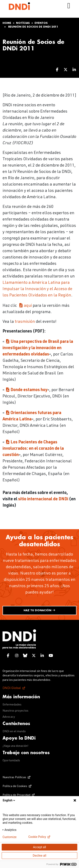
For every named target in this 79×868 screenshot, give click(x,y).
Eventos (41, 23)
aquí (28, 306)
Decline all (40, 856)
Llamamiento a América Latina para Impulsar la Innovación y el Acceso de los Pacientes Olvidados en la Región (37, 289)
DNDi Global (12, 688)
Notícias (23, 23)
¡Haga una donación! (15, 746)
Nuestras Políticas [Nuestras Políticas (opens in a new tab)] (14, 778)
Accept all (40, 847)
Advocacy (9, 717)
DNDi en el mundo (14, 732)
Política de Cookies (15, 786)
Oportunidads (11, 761)
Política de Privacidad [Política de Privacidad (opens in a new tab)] (16, 795)
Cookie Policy (37, 837)
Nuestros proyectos (15, 711)
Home (7, 23)
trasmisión (25, 322)
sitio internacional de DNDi (43, 499)
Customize (9, 837)
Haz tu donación (39, 610)
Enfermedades (12, 705)
